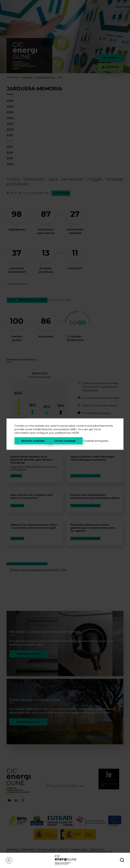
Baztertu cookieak (33, 441)
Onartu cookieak (65, 441)
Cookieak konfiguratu (96, 441)
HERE (75, 433)
